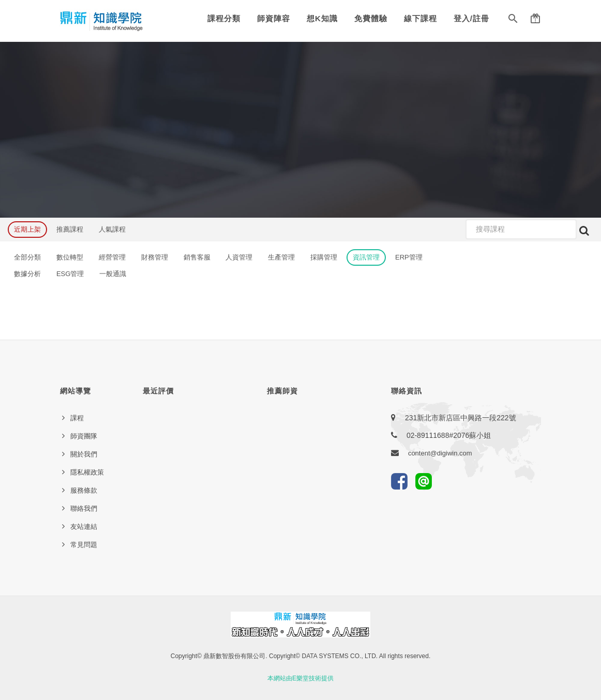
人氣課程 (112, 229)
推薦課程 (70, 229)
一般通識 (113, 274)
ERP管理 (409, 257)
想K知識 (322, 18)
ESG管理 (70, 274)
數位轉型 (70, 257)
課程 (77, 418)
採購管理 (324, 257)
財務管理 (155, 257)
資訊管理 (366, 257)
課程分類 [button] (224, 18)
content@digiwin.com (440, 453)
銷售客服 (197, 257)
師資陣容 (274, 18)
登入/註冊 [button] (471, 18)
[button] (513, 21)
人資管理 (239, 257)
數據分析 (27, 274)
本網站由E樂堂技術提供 (300, 678)
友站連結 (84, 527)
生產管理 (281, 257)
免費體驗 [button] (371, 18)
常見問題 (84, 545)
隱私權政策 (87, 472)
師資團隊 (84, 436)
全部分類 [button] (27, 257)
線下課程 (420, 18)
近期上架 (27, 229)
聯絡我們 (84, 508)
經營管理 (112, 257)
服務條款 (84, 490)
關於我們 (84, 454)
